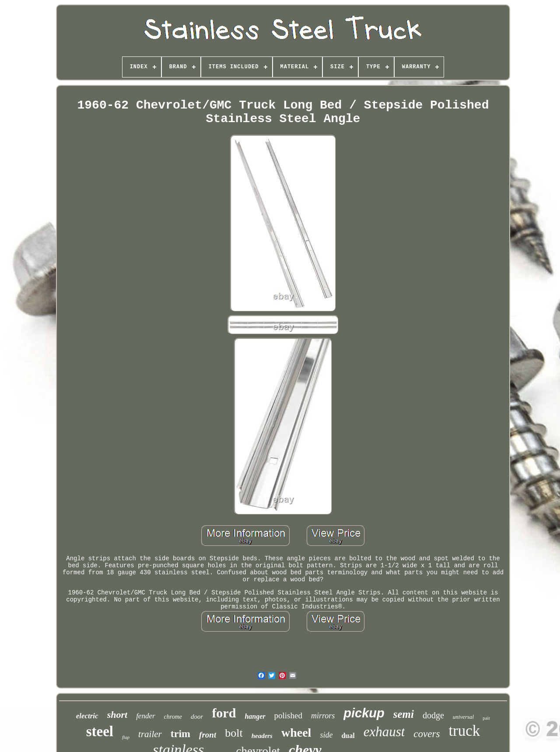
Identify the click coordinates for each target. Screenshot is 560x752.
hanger (255, 716)
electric (87, 716)
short (117, 715)
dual (348, 736)
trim (180, 734)
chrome (173, 717)
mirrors (323, 716)
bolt (234, 733)
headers (262, 736)
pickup (364, 713)
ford (224, 713)
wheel (296, 733)
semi (404, 714)
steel (100, 731)
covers (427, 734)
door (197, 717)
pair (486, 718)
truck (464, 731)
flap (126, 737)
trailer (150, 734)
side (326, 735)
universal (463, 717)
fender (145, 716)
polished (288, 715)
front (208, 735)
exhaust (384, 732)
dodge (433, 715)
